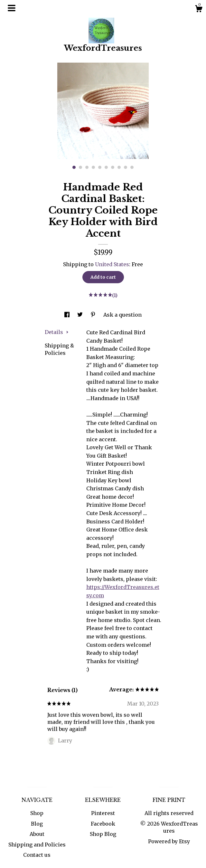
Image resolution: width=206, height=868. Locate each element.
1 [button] (74, 167)
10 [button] (132, 167)
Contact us (37, 855)
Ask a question (122, 315)
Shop (37, 813)
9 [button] (126, 167)
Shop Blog (103, 834)
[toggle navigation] (12, 8)
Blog (37, 824)
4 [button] (93, 167)
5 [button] (100, 167)
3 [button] (87, 167)
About (37, 834)
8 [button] (119, 167)
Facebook (103, 824)
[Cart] (199, 10)
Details (57, 332)
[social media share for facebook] (68, 315)
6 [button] (106, 167)
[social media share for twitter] (81, 315)
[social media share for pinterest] (94, 315)
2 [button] (80, 167)
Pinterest (103, 813)
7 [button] (113, 167)
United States (112, 264)
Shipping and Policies (37, 845)
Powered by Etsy (169, 841)
